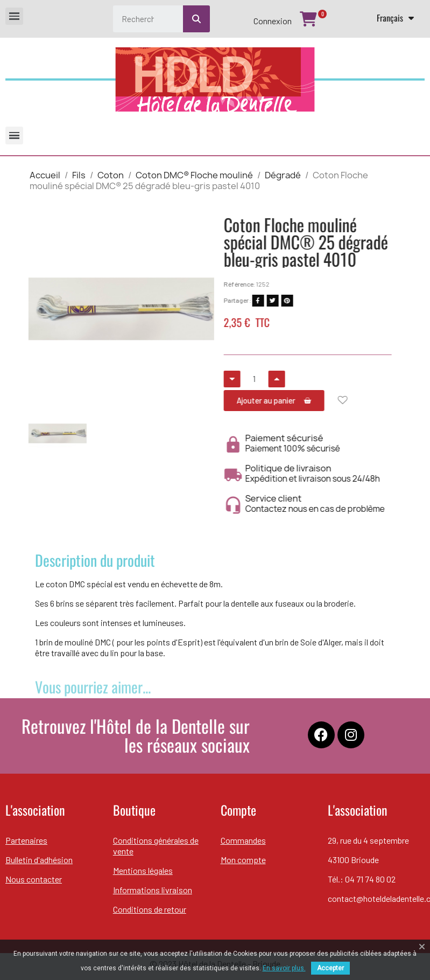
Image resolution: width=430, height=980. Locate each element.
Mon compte (243, 860)
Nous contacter (34, 879)
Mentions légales (143, 870)
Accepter (330, 968)
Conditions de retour (150, 909)
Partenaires (26, 840)
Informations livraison (153, 890)
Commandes (243, 840)
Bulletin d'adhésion (39, 860)
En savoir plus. (284, 968)
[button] (33, 309)
